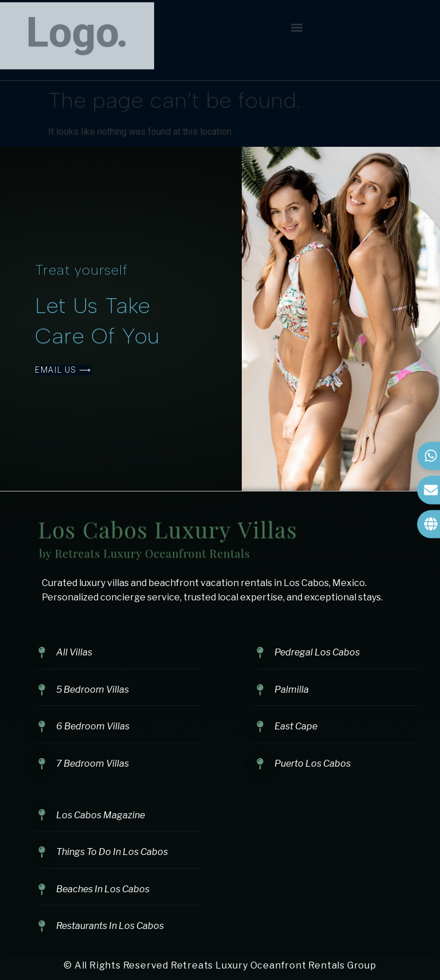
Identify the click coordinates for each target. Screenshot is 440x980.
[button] (297, 27)
